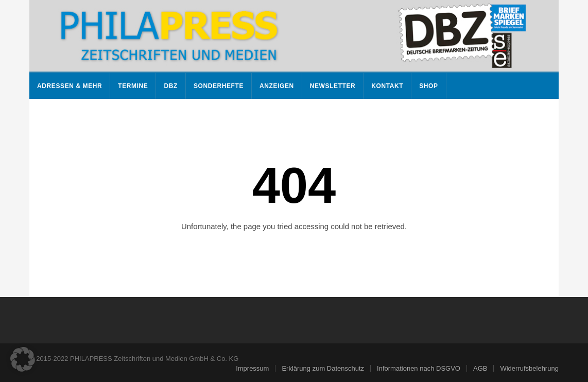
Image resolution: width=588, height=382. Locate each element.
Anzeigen (277, 86)
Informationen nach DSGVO (419, 368)
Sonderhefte (219, 86)
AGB (480, 368)
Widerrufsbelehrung (529, 368)
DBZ (170, 86)
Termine (133, 86)
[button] (23, 359)
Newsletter (333, 86)
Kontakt (387, 86)
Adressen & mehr (70, 86)
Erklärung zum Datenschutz (323, 368)
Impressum (252, 368)
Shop (428, 86)
